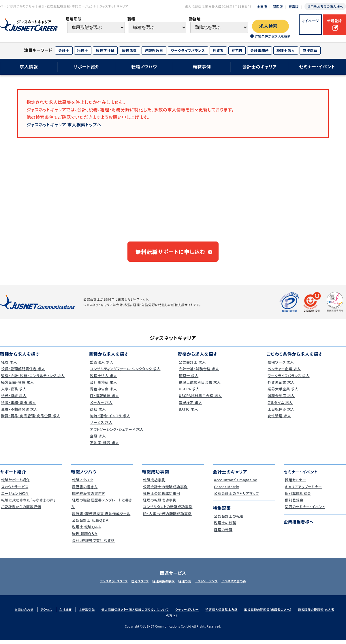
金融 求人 (97, 439)
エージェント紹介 (15, 497)
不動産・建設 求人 (104, 446)
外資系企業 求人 (281, 386)
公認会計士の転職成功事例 (166, 490)
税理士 (83, 50)
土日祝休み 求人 (281, 412)
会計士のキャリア (259, 67)
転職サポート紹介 (15, 483)
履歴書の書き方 (84, 490)
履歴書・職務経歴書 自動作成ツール (102, 517)
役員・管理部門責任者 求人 (23, 372)
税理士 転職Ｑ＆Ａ (86, 530)
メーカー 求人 (101, 406)
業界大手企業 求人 (283, 392)
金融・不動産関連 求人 (19, 412)
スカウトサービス (14, 490)
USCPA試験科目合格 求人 (201, 399)
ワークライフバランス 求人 (289, 379)
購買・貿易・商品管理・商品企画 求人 (31, 419)
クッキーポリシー (194, 613)
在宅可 (237, 50)
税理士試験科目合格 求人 (200, 386)
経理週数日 (154, 50)
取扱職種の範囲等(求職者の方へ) (278, 613)
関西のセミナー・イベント (305, 510)
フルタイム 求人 (280, 406)
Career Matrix (226, 490)
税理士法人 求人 (103, 379)
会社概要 (68, 613)
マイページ (310, 21)
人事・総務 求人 (13, 392)
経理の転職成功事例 (160, 503)
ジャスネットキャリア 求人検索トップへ (64, 125)
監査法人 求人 (101, 365)
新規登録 (334, 21)
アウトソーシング (211, 584)
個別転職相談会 (298, 497)
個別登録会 (294, 503)
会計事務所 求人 (103, 386)
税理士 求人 (188, 379)
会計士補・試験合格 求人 (199, 372)
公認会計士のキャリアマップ (237, 497)
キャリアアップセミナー (303, 490)
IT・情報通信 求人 (104, 399)
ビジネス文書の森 (241, 584)
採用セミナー (295, 483)
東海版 (294, 6)
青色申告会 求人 (103, 392)
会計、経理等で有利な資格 (94, 544)
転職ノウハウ (144, 67)
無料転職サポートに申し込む (170, 253)
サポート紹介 (87, 67)
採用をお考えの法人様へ (325, 6)
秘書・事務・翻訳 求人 (18, 406)
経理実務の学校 (162, 584)
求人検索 (268, 26)
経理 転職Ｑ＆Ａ (84, 537)
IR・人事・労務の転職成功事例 (168, 517)
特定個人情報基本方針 (230, 613)
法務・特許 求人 (13, 399)
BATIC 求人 (188, 412)
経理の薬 (186, 584)
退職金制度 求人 (281, 399)
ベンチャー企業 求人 (284, 372)
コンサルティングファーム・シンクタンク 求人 (126, 372)
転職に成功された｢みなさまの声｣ (29, 503)
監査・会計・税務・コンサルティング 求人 (34, 379)
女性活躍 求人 (279, 419)
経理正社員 (105, 50)
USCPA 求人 (189, 392)
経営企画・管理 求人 (17, 386)
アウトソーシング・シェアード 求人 (117, 433)
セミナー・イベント (317, 67)
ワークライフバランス (188, 50)
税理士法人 (286, 50)
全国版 (262, 6)
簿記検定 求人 (190, 406)
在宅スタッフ (136, 584)
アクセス (48, 613)
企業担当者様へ (300, 525)
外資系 (218, 50)
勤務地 (195, 19)
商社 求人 (97, 412)
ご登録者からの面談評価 (21, 510)
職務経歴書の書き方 (89, 497)
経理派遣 (130, 50)
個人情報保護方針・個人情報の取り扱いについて (140, 613)
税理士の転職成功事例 (162, 497)
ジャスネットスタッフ (106, 584)
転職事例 (202, 67)
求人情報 (29, 67)
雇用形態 (74, 19)
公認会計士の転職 (229, 519)
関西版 (278, 6)
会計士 (64, 50)
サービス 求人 (101, 426)
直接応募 (310, 50)
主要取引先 (90, 613)
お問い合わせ (26, 613)
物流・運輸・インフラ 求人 (110, 419)
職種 (131, 19)
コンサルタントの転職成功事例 (168, 510)
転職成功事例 (154, 483)
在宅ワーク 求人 (280, 365)
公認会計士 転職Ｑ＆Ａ (90, 524)
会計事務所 (259, 50)
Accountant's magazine (236, 483)
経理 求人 (9, 365)
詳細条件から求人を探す (272, 36)
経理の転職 (223, 533)
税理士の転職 (225, 526)
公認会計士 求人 (192, 365)
